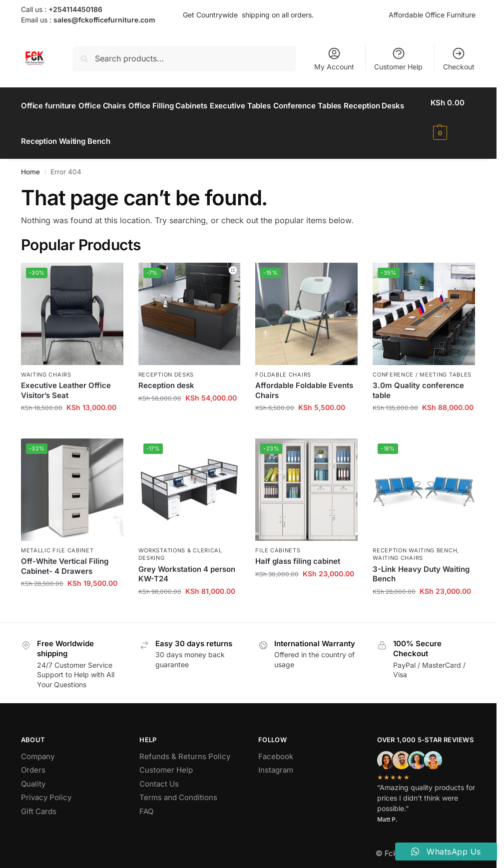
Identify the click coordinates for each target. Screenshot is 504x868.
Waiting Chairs (46, 363)
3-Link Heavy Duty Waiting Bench (421, 563)
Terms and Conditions (178, 786)
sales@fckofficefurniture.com (104, 20)
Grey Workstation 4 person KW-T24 (187, 563)
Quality (33, 772)
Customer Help (398, 59)
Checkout (459, 59)
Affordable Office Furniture (432, 15)
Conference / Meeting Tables (422, 363)
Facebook (276, 745)
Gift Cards (39, 800)
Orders (33, 759)
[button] (455, 118)
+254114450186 (75, 9)
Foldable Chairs (283, 363)
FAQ (146, 800)
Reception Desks (166, 363)
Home (30, 161)
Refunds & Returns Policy (185, 745)
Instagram (276, 759)
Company (38, 745)
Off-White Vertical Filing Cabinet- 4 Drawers (65, 555)
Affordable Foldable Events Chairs (304, 379)
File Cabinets (278, 539)
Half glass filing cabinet (298, 550)
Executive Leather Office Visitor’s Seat (66, 379)
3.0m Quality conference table (418, 379)
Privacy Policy (46, 786)
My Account (334, 59)
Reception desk (166, 374)
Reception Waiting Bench (415, 539)
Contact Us (159, 772)
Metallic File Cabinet (57, 539)
